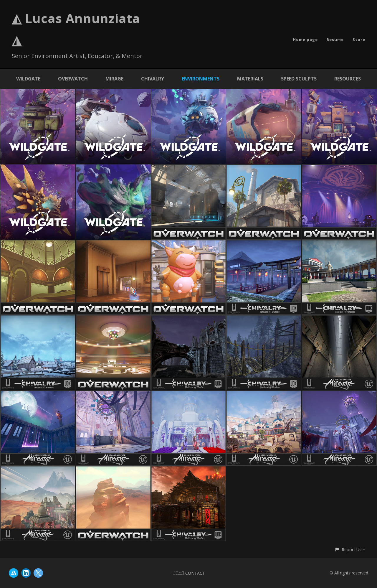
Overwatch (73, 79)
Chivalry (153, 79)
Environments (201, 79)
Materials (250, 79)
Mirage (114, 79)
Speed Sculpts (299, 79)
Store (359, 39)
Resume (335, 39)
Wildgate (28, 79)
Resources (348, 79)
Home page (305, 39)
